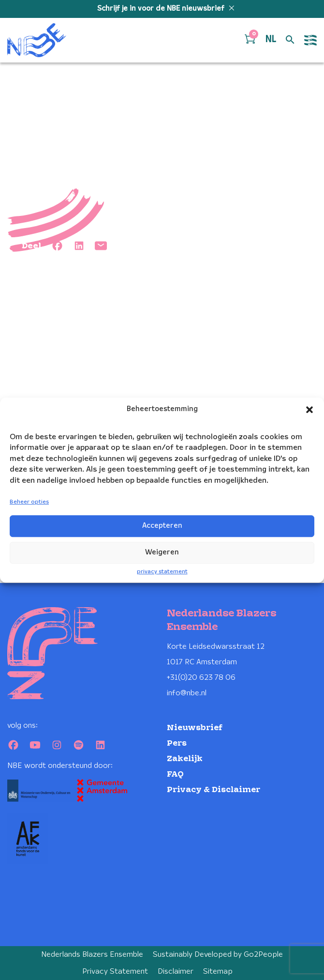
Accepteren (162, 526)
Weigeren (162, 552)
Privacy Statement (115, 972)
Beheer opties (29, 502)
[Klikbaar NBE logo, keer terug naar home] (37, 40)
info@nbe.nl (187, 693)
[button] (309, 410)
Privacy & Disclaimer (214, 790)
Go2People (263, 955)
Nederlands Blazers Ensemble (92, 955)
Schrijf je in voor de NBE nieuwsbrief (162, 9)
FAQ (175, 774)
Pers (177, 743)
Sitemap (218, 972)
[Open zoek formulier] (290, 40)
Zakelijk (185, 759)
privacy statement (162, 572)
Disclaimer (176, 972)
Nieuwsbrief (195, 728)
